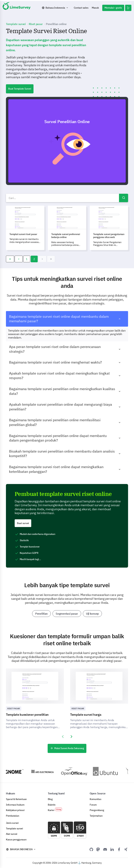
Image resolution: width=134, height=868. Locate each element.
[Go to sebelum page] (19, 259)
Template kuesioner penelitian (27, 715)
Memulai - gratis (113, 8)
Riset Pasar (14, 708)
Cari (124, 198)
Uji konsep (92, 614)
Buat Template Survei (20, 89)
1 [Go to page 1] (27, 259)
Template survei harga (86, 715)
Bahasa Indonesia (55, 8)
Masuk (95, 8)
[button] (128, 8)
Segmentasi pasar (67, 614)
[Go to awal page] (10, 259)
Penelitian (41, 614)
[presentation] (63, 737)
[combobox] (67, 198)
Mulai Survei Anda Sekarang (67, 748)
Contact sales (81, 8)
